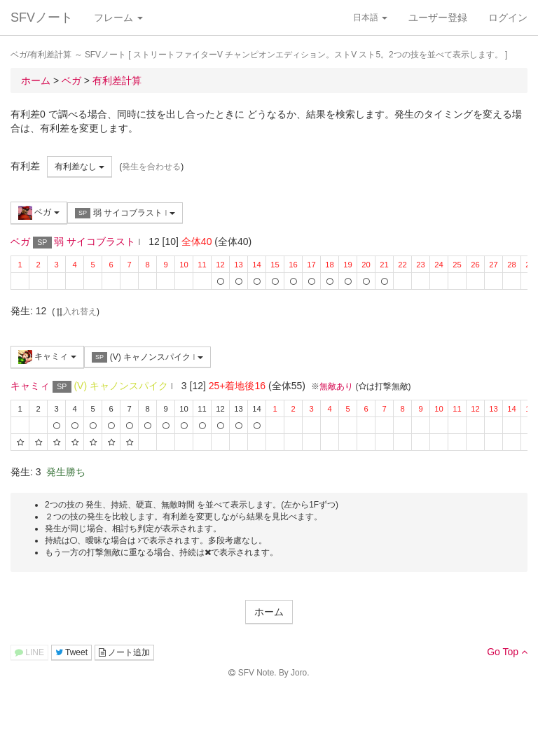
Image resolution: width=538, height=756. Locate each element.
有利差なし (80, 167)
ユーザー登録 (438, 17)
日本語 (370, 17)
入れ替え (76, 311)
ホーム (269, 612)
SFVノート (42, 17)
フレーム (118, 17)
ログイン (508, 17)
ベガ (39, 213)
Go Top (507, 652)
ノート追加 (124, 652)
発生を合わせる (151, 167)
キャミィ (47, 357)
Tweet (71, 652)
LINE (29, 652)
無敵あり (336, 386)
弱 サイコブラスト (125, 213)
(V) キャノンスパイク (147, 357)
